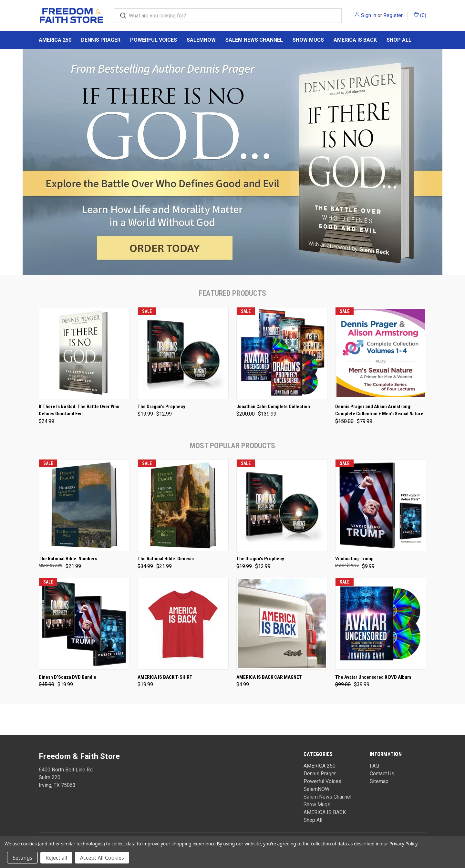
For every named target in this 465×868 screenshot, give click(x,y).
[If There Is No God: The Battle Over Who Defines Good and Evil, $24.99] (84, 353)
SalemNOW (201, 40)
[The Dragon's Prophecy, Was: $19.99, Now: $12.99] (183, 353)
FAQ (374, 766)
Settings (22, 858)
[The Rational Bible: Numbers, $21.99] (84, 505)
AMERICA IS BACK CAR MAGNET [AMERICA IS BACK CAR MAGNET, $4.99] (269, 677)
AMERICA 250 (55, 40)
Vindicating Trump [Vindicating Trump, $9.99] (354, 559)
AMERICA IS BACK (355, 40)
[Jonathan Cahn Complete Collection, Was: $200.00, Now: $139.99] (282, 353)
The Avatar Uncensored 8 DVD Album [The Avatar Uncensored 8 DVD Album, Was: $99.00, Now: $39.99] (373, 677)
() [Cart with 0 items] (420, 15)
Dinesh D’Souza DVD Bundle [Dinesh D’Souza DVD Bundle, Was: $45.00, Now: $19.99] (67, 677)
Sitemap (379, 781)
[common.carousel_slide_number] (232, 162)
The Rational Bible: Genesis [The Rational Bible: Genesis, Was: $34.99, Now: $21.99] (166, 559)
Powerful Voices (154, 40)
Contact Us (382, 774)
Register (393, 15)
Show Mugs (308, 40)
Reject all (56, 858)
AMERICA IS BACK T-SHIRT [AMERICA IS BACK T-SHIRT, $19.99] (165, 677)
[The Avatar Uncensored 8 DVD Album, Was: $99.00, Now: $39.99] (381, 624)
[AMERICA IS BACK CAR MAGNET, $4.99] (282, 624)
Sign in (369, 15)
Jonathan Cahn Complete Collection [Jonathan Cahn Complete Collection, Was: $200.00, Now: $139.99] (273, 407)
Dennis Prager (101, 40)
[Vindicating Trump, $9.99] (381, 505)
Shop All (399, 40)
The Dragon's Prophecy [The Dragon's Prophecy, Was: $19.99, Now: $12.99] (161, 407)
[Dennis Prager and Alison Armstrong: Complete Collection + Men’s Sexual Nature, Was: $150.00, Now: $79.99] (381, 353)
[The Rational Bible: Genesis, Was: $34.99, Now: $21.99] (183, 505)
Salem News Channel (254, 40)
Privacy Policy (403, 844)
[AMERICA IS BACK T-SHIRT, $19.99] (183, 624)
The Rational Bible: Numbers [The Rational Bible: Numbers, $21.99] (68, 559)
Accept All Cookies (102, 858)
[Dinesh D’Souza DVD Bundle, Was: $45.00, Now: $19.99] (84, 624)
